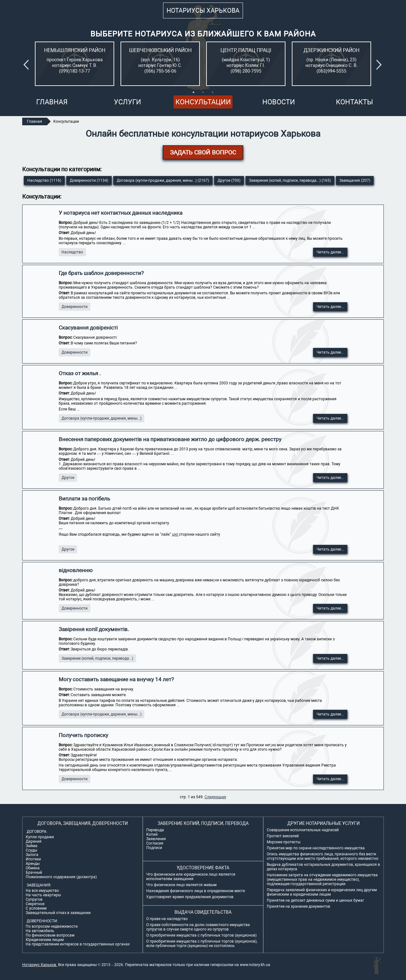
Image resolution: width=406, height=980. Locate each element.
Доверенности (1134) (89, 180)
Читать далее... (330, 252)
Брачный (34, 872)
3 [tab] (213, 92)
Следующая (215, 797)
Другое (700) (229, 180)
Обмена (33, 868)
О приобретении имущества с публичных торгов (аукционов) (201, 935)
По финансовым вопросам (50, 935)
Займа (32, 846)
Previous (27, 65)
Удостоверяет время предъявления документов (190, 897)
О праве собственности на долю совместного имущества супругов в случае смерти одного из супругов (198, 927)
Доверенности (75, 307)
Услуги (128, 102)
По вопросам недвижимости (52, 926)
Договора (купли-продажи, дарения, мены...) (101, 418)
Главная (52, 102)
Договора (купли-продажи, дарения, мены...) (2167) (163, 180)
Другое (68, 478)
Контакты (354, 102)
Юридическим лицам (45, 940)
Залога (32, 855)
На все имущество (42, 891)
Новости (279, 102)
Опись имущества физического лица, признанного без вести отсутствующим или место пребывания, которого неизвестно (323, 856)
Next (380, 65)
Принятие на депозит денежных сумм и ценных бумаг (315, 900)
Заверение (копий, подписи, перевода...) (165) (290, 180)
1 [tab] (193, 92)
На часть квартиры (43, 895)
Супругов (34, 899)
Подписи (154, 848)
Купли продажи (40, 837)
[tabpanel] (75, 64)
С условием (36, 908)
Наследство (72, 252)
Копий (152, 834)
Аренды (33, 864)
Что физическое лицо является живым (181, 885)
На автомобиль (40, 931)
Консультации (203, 102)
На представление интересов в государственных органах (78, 944)
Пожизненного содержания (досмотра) (61, 877)
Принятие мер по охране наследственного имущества (316, 848)
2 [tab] (203, 92)
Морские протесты (284, 842)
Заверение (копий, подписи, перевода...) (97, 658)
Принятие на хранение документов (298, 906)
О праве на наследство (167, 919)
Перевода (155, 830)
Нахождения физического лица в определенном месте (196, 891)
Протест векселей (283, 836)
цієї (175, 534)
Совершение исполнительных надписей (303, 830)
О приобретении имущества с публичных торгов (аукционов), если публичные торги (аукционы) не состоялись (202, 944)
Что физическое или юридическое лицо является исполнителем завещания (191, 877)
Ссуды (31, 850)
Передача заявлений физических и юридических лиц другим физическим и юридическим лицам (322, 892)
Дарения (34, 841)
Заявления (156, 839)
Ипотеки (33, 859)
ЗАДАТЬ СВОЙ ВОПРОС (203, 152)
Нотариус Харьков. (40, 965)
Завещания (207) (355, 180)
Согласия (155, 843)
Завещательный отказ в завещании (58, 913)
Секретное (35, 904)
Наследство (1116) (44, 180)
